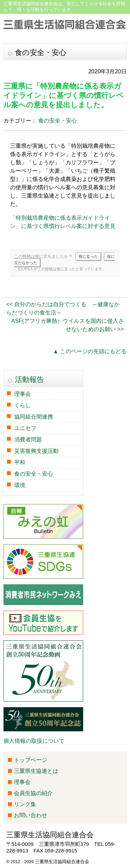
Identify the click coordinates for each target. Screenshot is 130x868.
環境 (20, 485)
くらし (23, 405)
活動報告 (29, 379)
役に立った (88, 256)
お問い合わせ (31, 815)
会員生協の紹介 (33, 793)
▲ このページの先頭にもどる (90, 351)
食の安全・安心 (58, 121)
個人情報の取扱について (34, 741)
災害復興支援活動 (36, 451)
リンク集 (25, 804)
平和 (20, 462)
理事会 (23, 394)
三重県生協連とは (36, 771)
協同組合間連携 (34, 417)
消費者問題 (28, 440)
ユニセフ (25, 428)
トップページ (31, 760)
